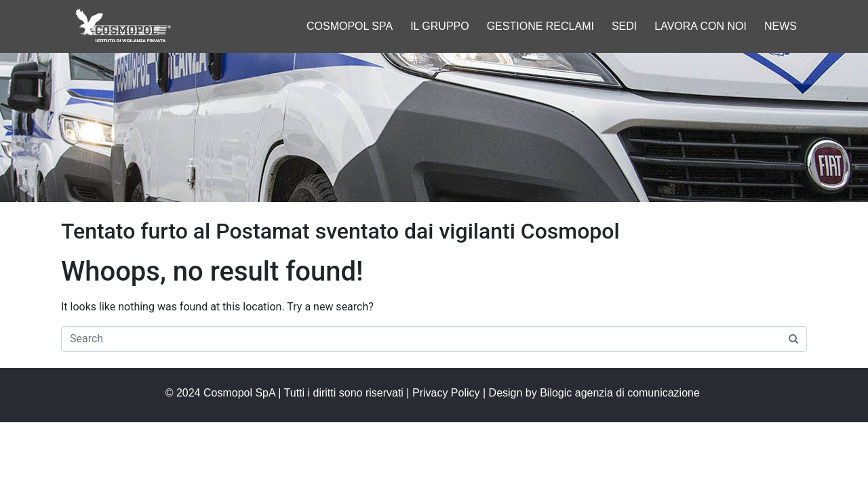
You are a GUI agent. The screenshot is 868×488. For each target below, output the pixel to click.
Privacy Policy (446, 393)
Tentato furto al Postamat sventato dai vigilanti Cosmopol (340, 231)
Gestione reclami (540, 26)
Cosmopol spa (350, 26)
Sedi (624, 26)
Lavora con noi (701, 26)
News (781, 26)
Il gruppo (440, 26)
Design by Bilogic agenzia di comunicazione (596, 393)
